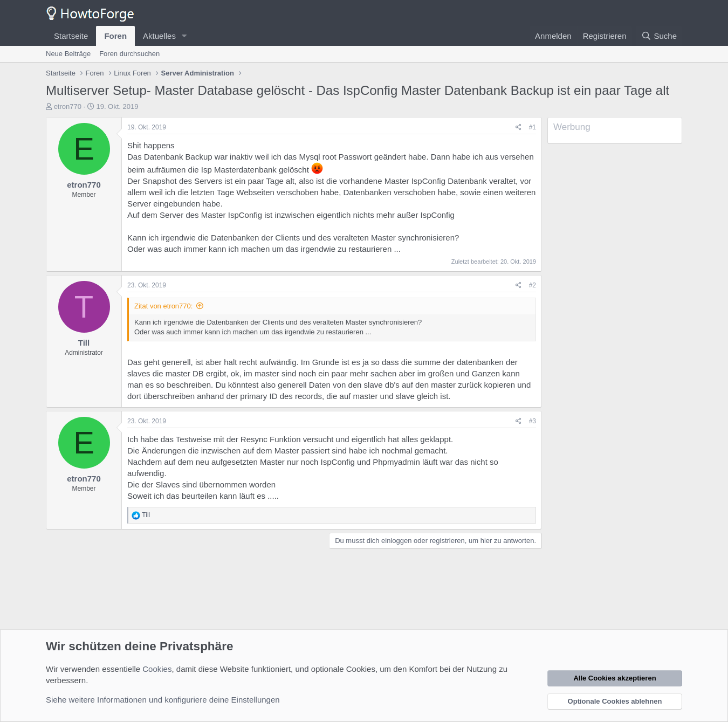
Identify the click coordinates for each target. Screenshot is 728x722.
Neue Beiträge (68, 54)
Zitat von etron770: (163, 306)
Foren (115, 36)
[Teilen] (518, 128)
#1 (533, 127)
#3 (533, 421)
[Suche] (659, 36)
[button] (184, 36)
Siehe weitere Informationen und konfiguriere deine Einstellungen (163, 700)
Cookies (157, 669)
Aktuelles (159, 36)
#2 (533, 285)
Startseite (71, 36)
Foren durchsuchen (129, 54)
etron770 (68, 106)
